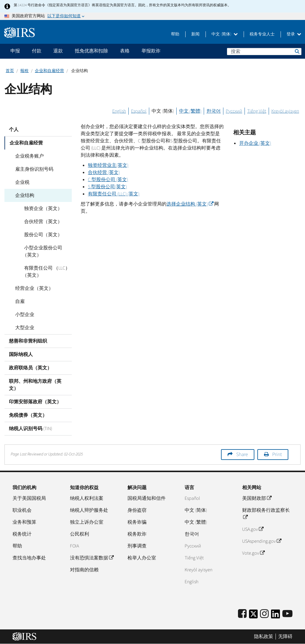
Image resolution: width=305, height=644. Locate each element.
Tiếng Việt (257, 111)
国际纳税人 (21, 354)
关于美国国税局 (29, 498)
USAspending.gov (262, 541)
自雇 (18, 301)
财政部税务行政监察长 (266, 514)
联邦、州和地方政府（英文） (35, 385)
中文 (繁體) (190, 111)
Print (277, 455)
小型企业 (23, 315)
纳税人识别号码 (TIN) (31, 429)
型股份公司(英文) (107, 187)
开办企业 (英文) (255, 143)
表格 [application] (125, 51)
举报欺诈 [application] (151, 51)
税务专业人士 (262, 34)
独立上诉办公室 (87, 522)
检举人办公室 (142, 558)
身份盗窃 (137, 510)
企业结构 (23, 195)
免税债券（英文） (28, 415)
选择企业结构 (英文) (190, 204)
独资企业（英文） (41, 209)
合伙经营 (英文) (104, 172)
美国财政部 (257, 498)
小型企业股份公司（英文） (46, 251)
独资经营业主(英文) (108, 165)
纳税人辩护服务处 (89, 510)
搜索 (297, 51)
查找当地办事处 (29, 558)
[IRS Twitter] (253, 616)
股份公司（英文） (41, 235)
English (119, 111)
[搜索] (264, 52)
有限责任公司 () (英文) (114, 194)
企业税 (21, 182)
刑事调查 (137, 546)
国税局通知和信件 (147, 498)
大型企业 (23, 328)
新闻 (195, 34)
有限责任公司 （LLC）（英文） (45, 272)
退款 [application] (58, 51)
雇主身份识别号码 (32, 169)
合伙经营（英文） (41, 222)
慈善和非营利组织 (28, 341)
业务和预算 (24, 522)
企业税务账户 (28, 156)
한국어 (214, 111)
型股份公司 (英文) (108, 180)
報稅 (24, 71)
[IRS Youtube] (287, 614)
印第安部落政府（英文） (35, 402)
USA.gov (253, 529)
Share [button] (242, 455)
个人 (14, 130)
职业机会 (22, 510)
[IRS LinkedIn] (276, 616)
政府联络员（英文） (30, 368)
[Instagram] (264, 614)
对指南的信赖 (84, 570)
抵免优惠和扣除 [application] (91, 51)
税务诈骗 (137, 522)
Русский (234, 111)
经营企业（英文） (32, 288)
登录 (294, 34)
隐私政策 (264, 637)
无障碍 (285, 637)
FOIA (74, 546)
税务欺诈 (137, 534)
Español (139, 111)
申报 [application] (15, 51)
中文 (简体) (225, 34)
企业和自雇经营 (49, 71)
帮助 (175, 34)
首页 (10, 71)
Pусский (193, 546)
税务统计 (22, 534)
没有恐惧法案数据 (92, 558)
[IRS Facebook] (242, 614)
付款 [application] (37, 51)
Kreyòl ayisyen (285, 111)
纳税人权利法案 (87, 498)
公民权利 (80, 534)
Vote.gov (253, 553)
